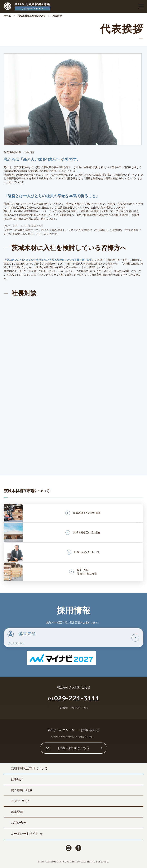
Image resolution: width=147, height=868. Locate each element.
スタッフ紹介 (20, 801)
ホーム (7, 16)
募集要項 (17, 812)
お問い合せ (19, 823)
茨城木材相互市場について (32, 16)
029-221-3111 (73, 698)
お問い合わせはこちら (73, 748)
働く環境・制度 (22, 790)
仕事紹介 (17, 779)
